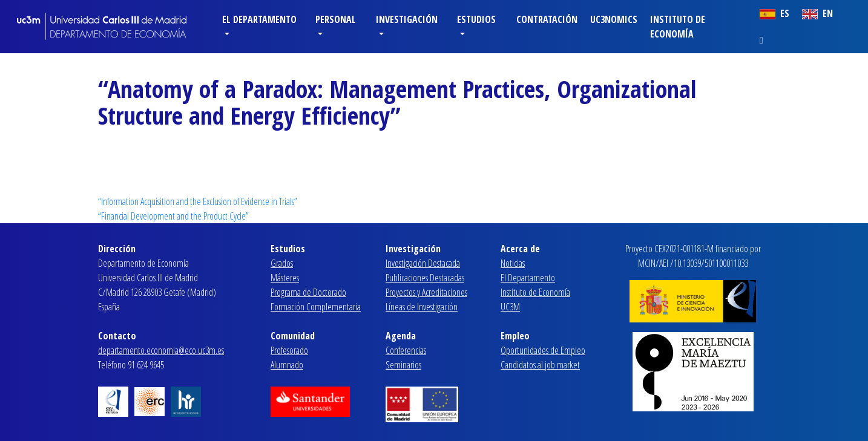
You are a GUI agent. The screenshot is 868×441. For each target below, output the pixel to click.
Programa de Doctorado (308, 292)
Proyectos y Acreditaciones (426, 292)
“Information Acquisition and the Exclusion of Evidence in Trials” (198, 201)
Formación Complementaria (316, 307)
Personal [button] (336, 19)
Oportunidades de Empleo (543, 350)
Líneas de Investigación (422, 307)
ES (774, 13)
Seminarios (403, 365)
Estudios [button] (476, 19)
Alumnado (287, 365)
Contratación (547, 19)
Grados (282, 263)
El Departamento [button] (259, 19)
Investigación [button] (407, 19)
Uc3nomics (614, 19)
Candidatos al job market (540, 365)
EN (817, 13)
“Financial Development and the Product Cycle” (173, 216)
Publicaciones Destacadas (425, 278)
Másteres (285, 278)
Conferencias (406, 350)
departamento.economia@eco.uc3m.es (161, 350)
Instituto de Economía (678, 27)
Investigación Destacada (423, 263)
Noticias (513, 263)
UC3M (510, 307)
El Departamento (528, 278)
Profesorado (289, 350)
